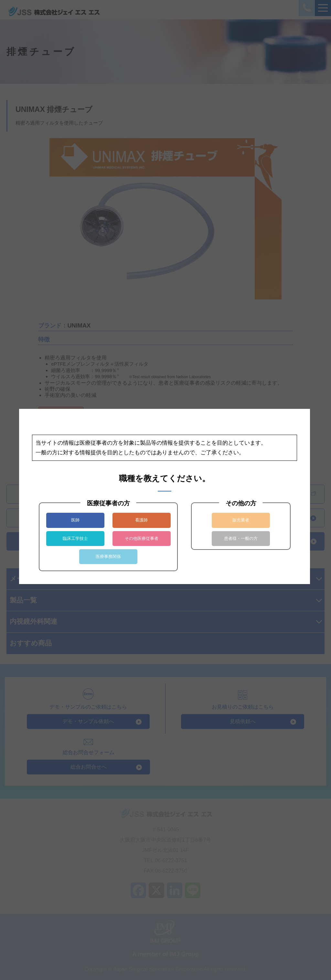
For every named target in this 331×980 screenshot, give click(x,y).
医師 (75, 520)
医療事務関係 (108, 556)
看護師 (141, 520)
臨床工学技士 (75, 538)
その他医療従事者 (142, 538)
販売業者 (241, 520)
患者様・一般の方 (241, 538)
